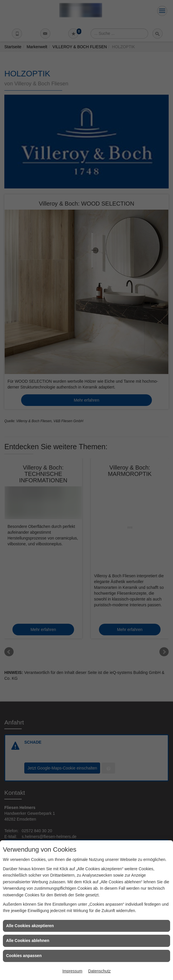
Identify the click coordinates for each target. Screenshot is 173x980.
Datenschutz (100, 971)
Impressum (72, 971)
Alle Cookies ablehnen (28, 941)
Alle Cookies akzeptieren (30, 926)
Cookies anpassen (24, 956)
